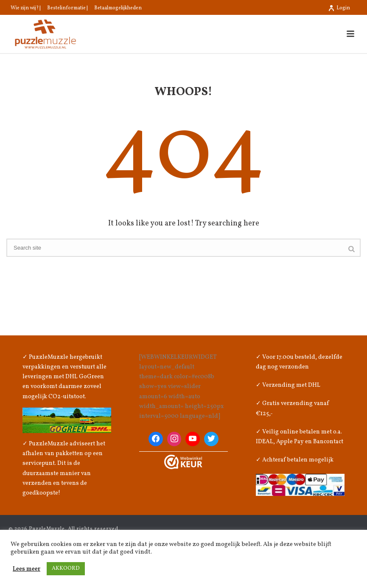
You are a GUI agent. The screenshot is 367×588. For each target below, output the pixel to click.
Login (339, 8)
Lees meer (27, 569)
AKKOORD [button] (66, 568)
